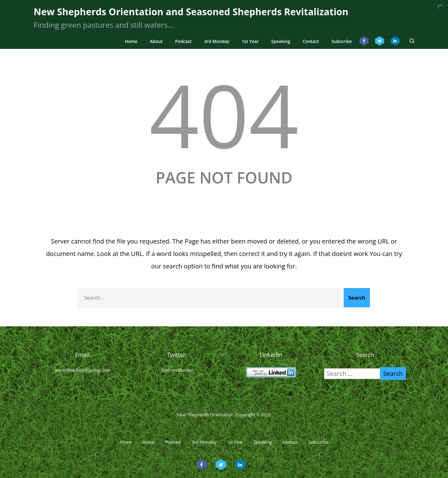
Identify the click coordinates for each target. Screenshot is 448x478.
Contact (311, 41)
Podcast (183, 41)
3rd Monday (217, 41)
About (156, 41)
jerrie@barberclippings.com (83, 370)
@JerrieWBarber (177, 370)
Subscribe (342, 41)
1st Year (250, 41)
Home (131, 41)
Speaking (281, 41)
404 (224, 114)
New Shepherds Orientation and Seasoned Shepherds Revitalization (191, 12)
